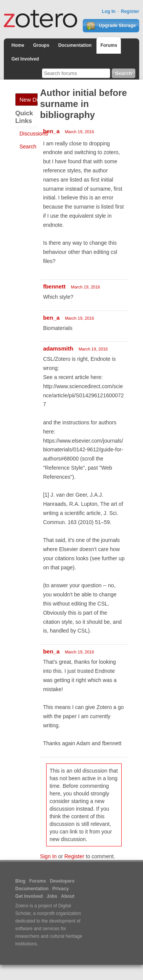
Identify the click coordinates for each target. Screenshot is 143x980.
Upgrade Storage (111, 26)
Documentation (75, 45)
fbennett (54, 286)
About (68, 896)
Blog (20, 881)
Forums (109, 45)
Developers (62, 881)
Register (130, 11)
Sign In (48, 856)
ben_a (51, 131)
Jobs (52, 896)
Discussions (34, 134)
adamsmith (58, 348)
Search (28, 147)
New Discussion (29, 100)
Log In (109, 11)
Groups (41, 45)
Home (18, 45)
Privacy (60, 889)
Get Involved (25, 59)
